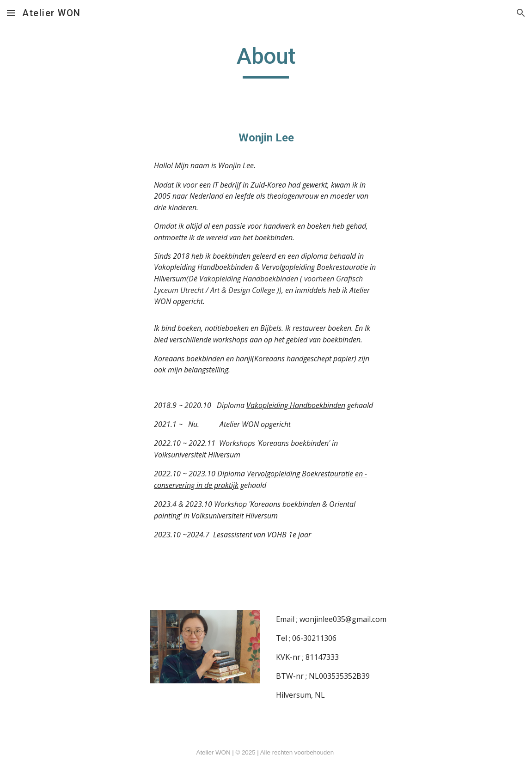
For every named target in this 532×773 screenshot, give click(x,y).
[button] (11, 13)
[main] (266, 61)
